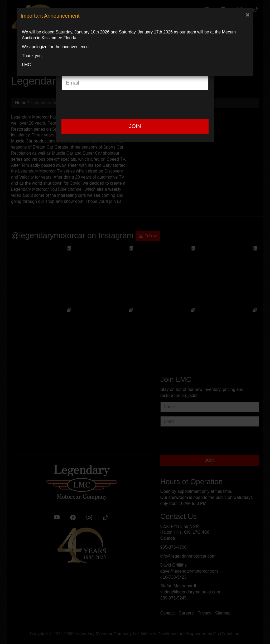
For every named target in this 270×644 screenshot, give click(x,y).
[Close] (248, 15)
